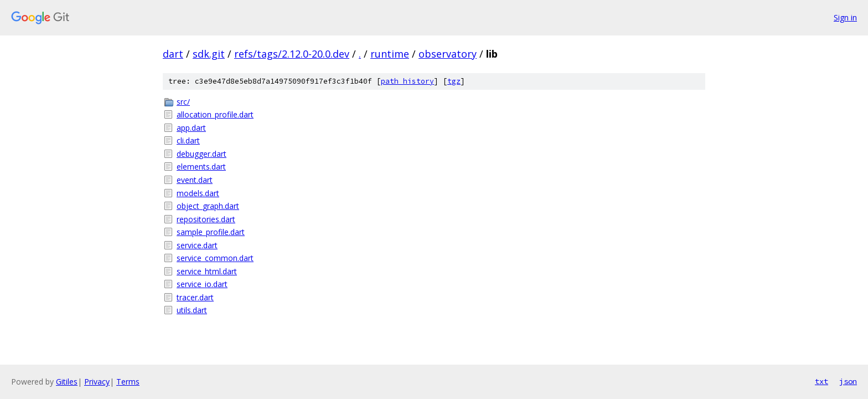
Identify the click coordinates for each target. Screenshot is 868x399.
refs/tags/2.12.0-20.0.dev (292, 54)
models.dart (198, 193)
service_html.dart (207, 271)
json (848, 381)
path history (407, 81)
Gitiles (67, 382)
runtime (390, 54)
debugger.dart (201, 154)
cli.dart (188, 140)
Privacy (97, 382)
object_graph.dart (208, 206)
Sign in (845, 17)
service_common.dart (215, 258)
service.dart (197, 245)
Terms (128, 382)
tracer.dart (195, 297)
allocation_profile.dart (215, 114)
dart (173, 54)
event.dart (195, 180)
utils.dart (192, 310)
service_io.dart (202, 284)
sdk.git (209, 54)
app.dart (191, 128)
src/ (183, 102)
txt (821, 381)
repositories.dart (206, 219)
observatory (448, 54)
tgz (454, 81)
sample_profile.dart (211, 232)
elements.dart (201, 167)
